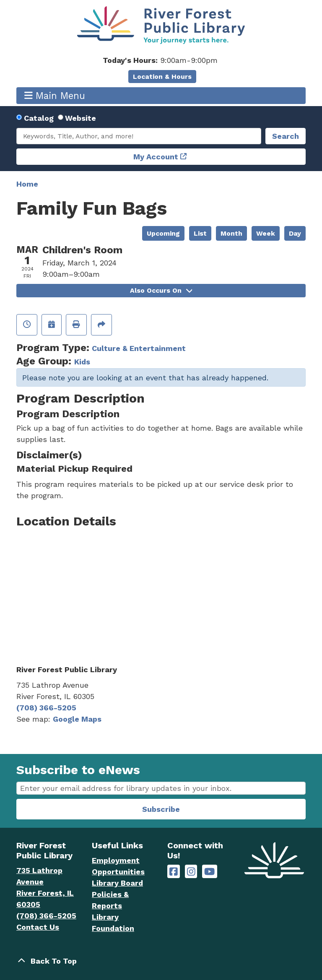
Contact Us (38, 927)
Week (266, 233)
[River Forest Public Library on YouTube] (209, 872)
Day (295, 233)
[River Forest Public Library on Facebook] (174, 872)
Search (286, 136)
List (200, 233)
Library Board (117, 883)
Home (27, 184)
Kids (82, 362)
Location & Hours (162, 77)
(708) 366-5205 (46, 708)
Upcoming (163, 233)
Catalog (39, 118)
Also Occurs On (161, 290)
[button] (160, 60)
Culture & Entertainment (139, 348)
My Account (156, 157)
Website (80, 118)
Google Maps (77, 719)
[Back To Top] (161, 961)
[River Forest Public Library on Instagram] (191, 872)
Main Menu (55, 95)
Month (231, 233)
